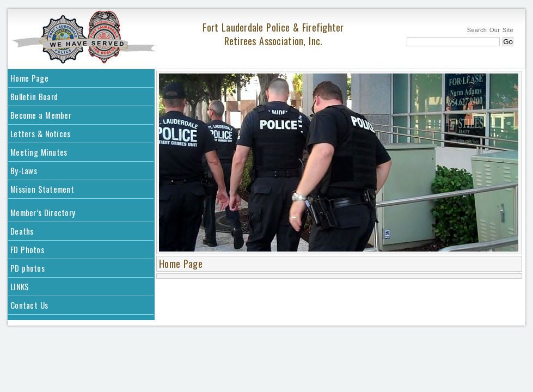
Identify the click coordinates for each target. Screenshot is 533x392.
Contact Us (29, 305)
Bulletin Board (34, 96)
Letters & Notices (40, 133)
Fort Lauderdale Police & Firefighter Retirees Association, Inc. (273, 34)
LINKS (20, 286)
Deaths (22, 231)
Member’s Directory (43, 212)
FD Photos (27, 249)
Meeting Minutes (39, 152)
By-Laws (24, 170)
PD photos (27, 268)
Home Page (29, 78)
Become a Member (41, 115)
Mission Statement (42, 189)
